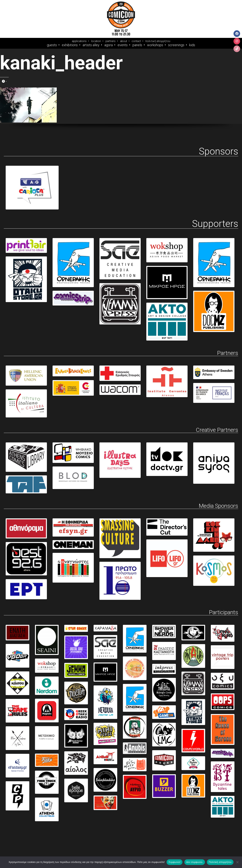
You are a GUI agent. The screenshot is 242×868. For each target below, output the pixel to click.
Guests (52, 45)
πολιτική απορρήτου (158, 41)
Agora (109, 45)
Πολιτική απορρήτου (220, 862)
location (96, 41)
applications (79, 41)
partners (111, 41)
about (124, 41)
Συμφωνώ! (174, 862)
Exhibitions (70, 45)
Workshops (155, 45)
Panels (137, 45)
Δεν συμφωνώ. (195, 862)
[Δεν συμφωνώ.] (237, 862)
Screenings (176, 45)
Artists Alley (91, 45)
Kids (192, 45)
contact (136, 41)
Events (123, 45)
